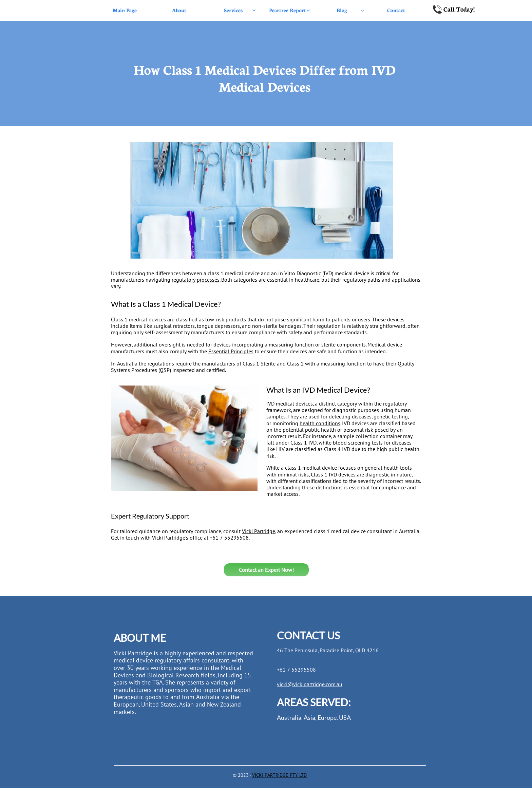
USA (345, 717)
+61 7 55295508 (229, 538)
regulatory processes (196, 280)
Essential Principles (231, 351)
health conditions (320, 423)
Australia (289, 717)
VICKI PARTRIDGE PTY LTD (279, 775)
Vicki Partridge (259, 531)
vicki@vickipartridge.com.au (310, 684)
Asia (309, 717)
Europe (327, 717)
